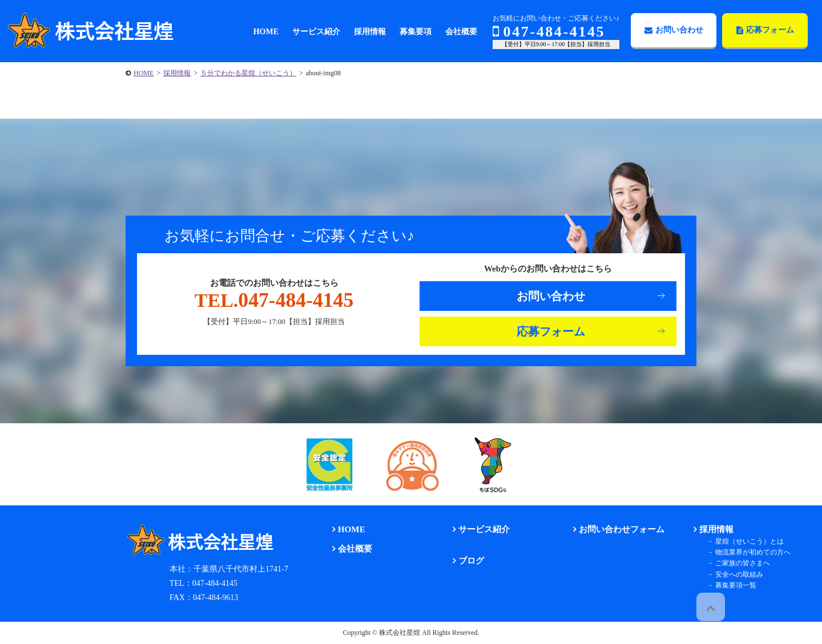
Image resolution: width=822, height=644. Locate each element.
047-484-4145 (549, 32)
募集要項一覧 (728, 585)
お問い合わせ (674, 30)
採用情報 (177, 73)
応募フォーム (765, 30)
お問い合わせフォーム (614, 529)
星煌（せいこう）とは (742, 541)
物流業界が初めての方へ (745, 552)
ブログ (465, 560)
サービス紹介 (477, 529)
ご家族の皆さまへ (735, 562)
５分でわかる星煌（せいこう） (248, 73)
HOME (144, 73)
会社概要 (349, 548)
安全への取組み (731, 574)
